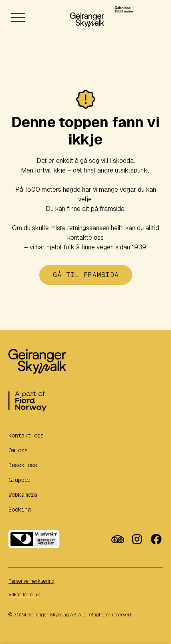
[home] (88, 17)
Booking (20, 510)
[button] (18, 22)
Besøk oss (23, 465)
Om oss (18, 450)
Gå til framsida (86, 275)
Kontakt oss (26, 435)
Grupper (20, 480)
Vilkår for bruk (24, 595)
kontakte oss (85, 238)
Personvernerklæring (31, 581)
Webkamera (23, 495)
